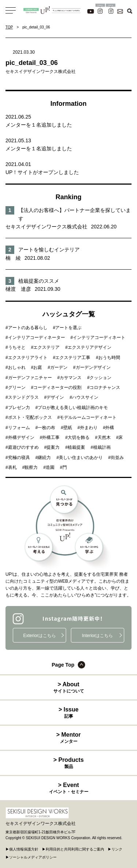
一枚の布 (46, 428)
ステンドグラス (23, 397)
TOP (9, 27)
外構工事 (51, 437)
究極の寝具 (19, 458)
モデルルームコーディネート (88, 417)
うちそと (17, 347)
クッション (100, 378)
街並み (117, 458)
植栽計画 (102, 447)
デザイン (55, 397)
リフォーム (19, 428)
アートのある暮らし (28, 328)
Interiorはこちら (97, 636)
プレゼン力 (19, 408)
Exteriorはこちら (40, 636)
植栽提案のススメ (39, 281)
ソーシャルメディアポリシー (33, 857)
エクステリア (46, 347)
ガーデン (59, 367)
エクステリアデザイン (90, 347)
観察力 (31, 467)
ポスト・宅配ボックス (30, 417)
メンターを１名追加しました (39, 125)
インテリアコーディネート (99, 337)
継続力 (44, 458)
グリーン (17, 387)
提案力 (53, 447)
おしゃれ (17, 367)
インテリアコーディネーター (37, 337)
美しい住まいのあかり (81, 458)
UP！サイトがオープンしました (42, 172)
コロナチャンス (105, 387)
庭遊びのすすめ (23, 447)
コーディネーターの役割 (57, 387)
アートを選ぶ (68, 328)
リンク (117, 849)
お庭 (38, 367)
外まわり (89, 428)
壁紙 (68, 428)
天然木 (104, 437)
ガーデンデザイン (93, 367)
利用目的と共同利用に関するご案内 (75, 849)
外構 (110, 428)
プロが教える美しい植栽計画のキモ (73, 408)
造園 (50, 467)
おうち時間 (109, 358)
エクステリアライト (28, 358)
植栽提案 (76, 447)
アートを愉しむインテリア (49, 250)
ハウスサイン (85, 397)
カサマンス (71, 378)
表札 (12, 467)
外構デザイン (21, 437)
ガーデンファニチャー (30, 378)
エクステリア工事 (73, 358)
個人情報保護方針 (24, 849)
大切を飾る (79, 437)
